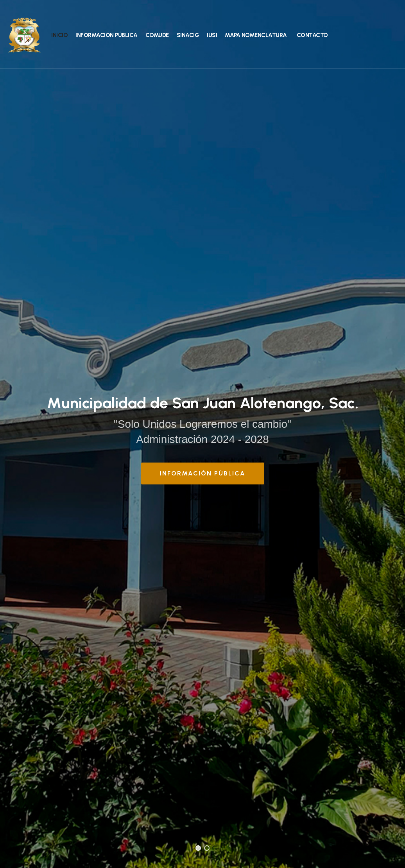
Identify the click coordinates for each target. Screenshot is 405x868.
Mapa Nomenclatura (256, 35)
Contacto (312, 35)
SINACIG (188, 35)
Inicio (59, 35)
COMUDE (157, 35)
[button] (198, 848)
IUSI (212, 35)
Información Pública (107, 35)
